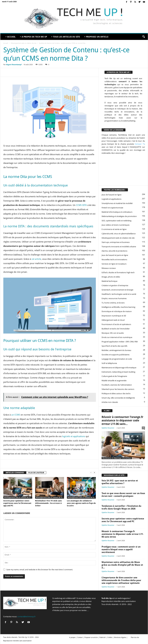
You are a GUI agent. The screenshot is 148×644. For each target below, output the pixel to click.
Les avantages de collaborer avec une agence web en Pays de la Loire (81, 503)
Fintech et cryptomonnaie (112, 208)
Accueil (6, 43)
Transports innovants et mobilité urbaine (119, 247)
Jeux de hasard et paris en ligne (115, 255)
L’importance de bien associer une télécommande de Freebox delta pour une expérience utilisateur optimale (121, 580)
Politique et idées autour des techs (116, 394)
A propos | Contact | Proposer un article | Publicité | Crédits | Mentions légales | (98, 637)
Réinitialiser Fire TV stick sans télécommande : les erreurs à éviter (48, 503)
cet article (36, 259)
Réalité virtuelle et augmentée (114, 381)
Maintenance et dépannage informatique (119, 368)
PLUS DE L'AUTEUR (36, 473)
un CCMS (16, 415)
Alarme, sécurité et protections (114, 251)
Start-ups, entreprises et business (116, 242)
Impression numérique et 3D (114, 316)
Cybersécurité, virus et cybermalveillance (119, 234)
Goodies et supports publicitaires (116, 355)
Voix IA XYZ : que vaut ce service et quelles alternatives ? (120, 482)
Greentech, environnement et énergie (117, 290)
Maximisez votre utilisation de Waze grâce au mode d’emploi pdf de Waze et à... (122, 565)
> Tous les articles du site (66, 37)
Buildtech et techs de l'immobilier (116, 329)
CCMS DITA (81, 205)
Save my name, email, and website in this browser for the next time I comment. (40, 570)
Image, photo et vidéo (111, 277)
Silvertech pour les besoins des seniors (118, 389)
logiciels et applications (74, 436)
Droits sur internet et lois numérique (117, 337)
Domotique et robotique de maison (117, 311)
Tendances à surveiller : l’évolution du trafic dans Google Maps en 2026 (121, 507)
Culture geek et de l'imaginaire (114, 376)
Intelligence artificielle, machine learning (118, 307)
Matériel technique (109, 281)
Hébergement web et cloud (113, 320)
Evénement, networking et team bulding (118, 372)
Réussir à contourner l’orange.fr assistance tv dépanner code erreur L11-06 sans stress (123, 534)
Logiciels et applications (112, 199)
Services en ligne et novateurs (114, 264)
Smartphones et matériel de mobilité (117, 203)
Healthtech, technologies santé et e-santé (119, 294)
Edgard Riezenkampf (14, 65)
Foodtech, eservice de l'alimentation (117, 385)
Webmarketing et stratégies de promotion (119, 216)
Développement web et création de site (24, 43)
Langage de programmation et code (117, 359)
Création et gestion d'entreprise (115, 285)
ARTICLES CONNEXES (15, 473)
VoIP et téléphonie (109, 363)
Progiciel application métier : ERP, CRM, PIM (120, 342)
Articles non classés (110, 402)
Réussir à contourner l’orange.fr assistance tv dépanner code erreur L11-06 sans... (122, 420)
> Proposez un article (96, 37)
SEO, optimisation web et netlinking (116, 221)
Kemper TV (140, 144)
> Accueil (11, 37)
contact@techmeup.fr (26, 617)
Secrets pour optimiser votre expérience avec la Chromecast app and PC (17, 503)
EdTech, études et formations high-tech (118, 273)
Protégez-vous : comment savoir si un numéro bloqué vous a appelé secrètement (121, 549)
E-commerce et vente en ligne (114, 229)
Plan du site (135, 637)
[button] (144, 37)
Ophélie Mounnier (108, 428)
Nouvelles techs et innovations (114, 260)
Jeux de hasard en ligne (112, 195)
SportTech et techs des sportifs (114, 346)
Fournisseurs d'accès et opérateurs (116, 324)
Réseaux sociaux (109, 268)
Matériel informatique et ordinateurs (117, 212)
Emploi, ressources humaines (114, 298)
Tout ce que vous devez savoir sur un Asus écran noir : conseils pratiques (123, 495)
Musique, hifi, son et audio (113, 333)
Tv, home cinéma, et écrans (113, 303)
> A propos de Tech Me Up (33, 37)
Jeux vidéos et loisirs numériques (116, 225)
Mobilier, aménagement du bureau (116, 350)
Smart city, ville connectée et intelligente (118, 398)
